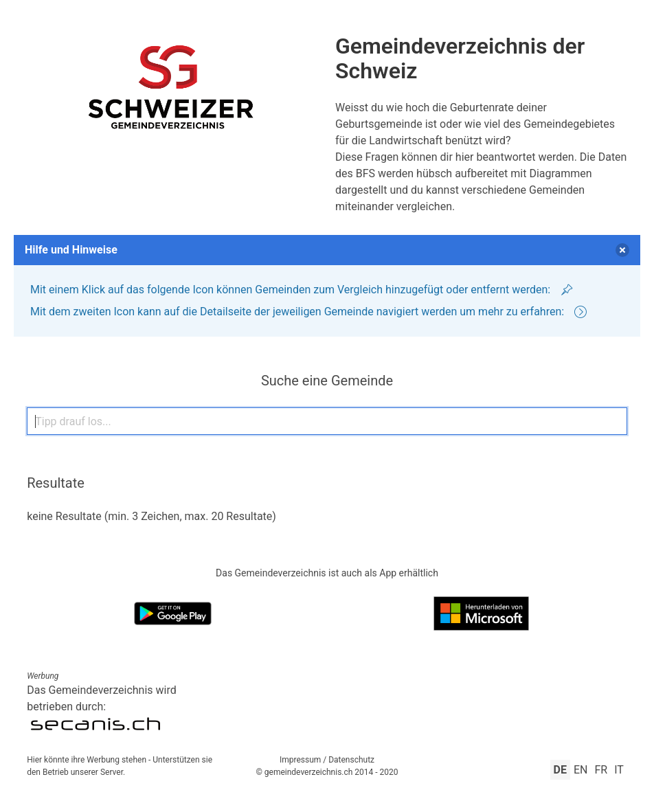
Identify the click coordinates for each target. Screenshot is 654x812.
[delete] (622, 250)
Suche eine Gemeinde (327, 381)
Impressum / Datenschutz (327, 760)
